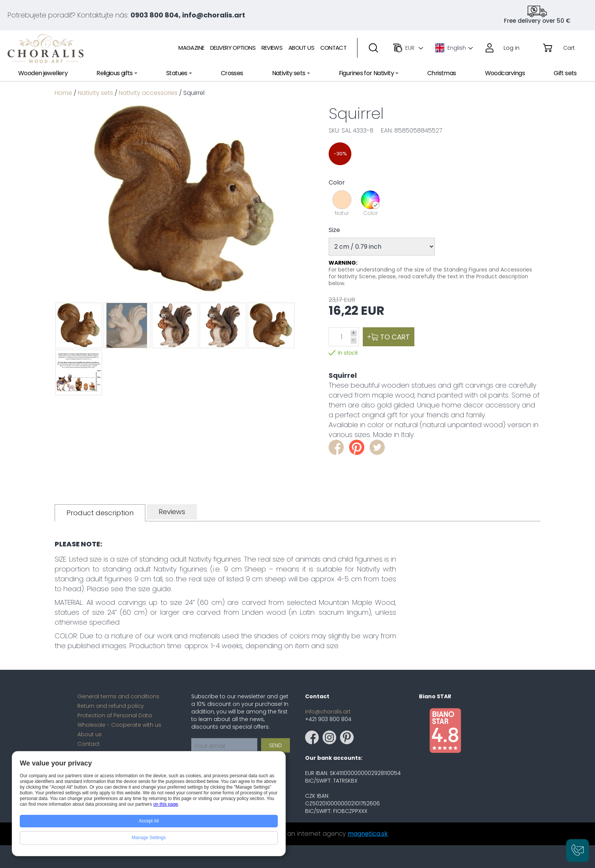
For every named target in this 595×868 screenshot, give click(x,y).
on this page (166, 804)
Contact (89, 744)
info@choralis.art (328, 712)
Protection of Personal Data (115, 715)
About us (90, 734)
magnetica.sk (368, 834)
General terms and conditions (118, 696)
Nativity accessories (148, 93)
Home (63, 93)
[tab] (100, 513)
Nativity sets (95, 93)
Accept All (149, 821)
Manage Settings (149, 838)
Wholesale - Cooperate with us (119, 725)
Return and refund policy (111, 706)
